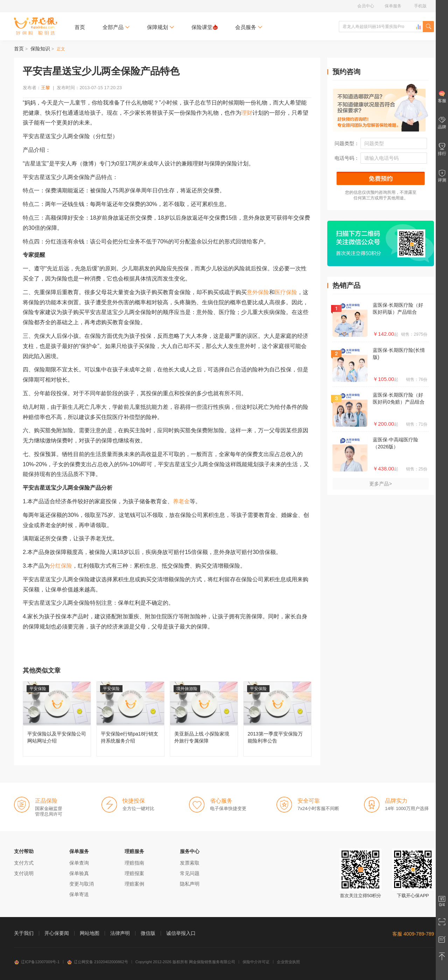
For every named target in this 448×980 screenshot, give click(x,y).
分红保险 (61, 566)
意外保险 (258, 292)
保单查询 (79, 863)
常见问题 (190, 873)
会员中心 (366, 6)
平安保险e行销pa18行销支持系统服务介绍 (130, 719)
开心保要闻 (57, 933)
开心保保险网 (36, 26)
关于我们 (24, 933)
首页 (80, 27)
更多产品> (380, 484)
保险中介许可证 (256, 962)
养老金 (181, 501)
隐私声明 (190, 884)
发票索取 (190, 863)
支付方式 (24, 863)
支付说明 (24, 873)
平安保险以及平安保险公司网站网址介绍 (57, 719)
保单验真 (79, 873)
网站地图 (90, 933)
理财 (247, 113)
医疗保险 (286, 292)
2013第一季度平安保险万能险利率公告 (277, 719)
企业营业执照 (288, 962)
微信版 (148, 933)
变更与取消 (82, 884)
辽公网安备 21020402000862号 (97, 962)
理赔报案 (134, 873)
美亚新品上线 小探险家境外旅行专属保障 (204, 719)
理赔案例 (134, 884)
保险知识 (40, 49)
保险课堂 (205, 27)
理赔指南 (134, 863)
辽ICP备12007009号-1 (37, 962)
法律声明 (120, 933)
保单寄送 (79, 894)
